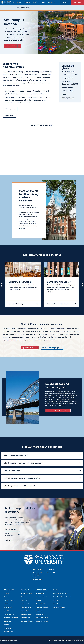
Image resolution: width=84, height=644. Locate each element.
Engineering (8, 607)
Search (65, 2)
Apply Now (77, 2)
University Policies (59, 607)
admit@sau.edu (37, 580)
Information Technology (11, 618)
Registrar (39, 611)
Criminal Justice (9, 600)
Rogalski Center (31, 100)
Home (17, 8)
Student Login (17, 2)
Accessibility (40, 593)
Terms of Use (53, 640)
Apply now (8, 540)
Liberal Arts (8, 621)
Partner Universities (42, 607)
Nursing (6, 625)
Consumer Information (60, 593)
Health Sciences (9, 614)
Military (38, 600)
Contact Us (52, 2)
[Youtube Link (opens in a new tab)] (54, 573)
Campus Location (25, 8)
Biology (6, 593)
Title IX (56, 604)
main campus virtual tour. (36, 94)
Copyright (61, 640)
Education (7, 604)
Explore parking (9, 116)
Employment (25, 604)
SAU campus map (10, 109)
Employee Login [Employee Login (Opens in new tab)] (26, 614)
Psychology (7, 628)
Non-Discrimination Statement (74, 640)
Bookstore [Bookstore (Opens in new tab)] (24, 597)
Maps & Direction (26, 607)
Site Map (56, 600)
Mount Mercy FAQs (42, 618)
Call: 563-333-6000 (10, 529)
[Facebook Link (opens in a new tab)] (47, 573)
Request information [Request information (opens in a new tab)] (9, 535)
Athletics (35, 2)
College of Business (27, 621)
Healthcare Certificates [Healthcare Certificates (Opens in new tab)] (43, 597)
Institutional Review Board (62, 597)
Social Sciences (9, 632)
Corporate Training (42, 621)
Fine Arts (27, 2)
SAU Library (40, 614)
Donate (43, 2)
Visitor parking (11, 97)
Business (7, 597)
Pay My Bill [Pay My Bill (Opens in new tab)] (25, 611)
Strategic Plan (26, 618)
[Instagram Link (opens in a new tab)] (50, 573)
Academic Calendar (27, 593)
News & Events (41, 604)
